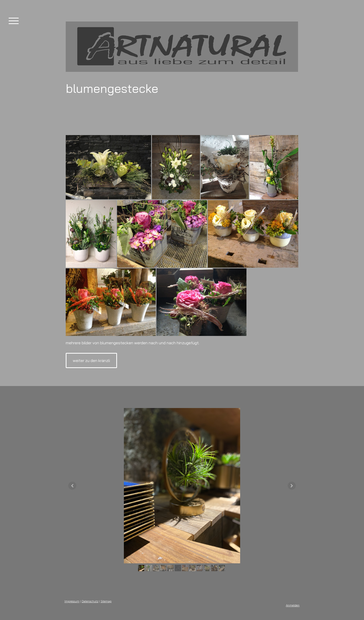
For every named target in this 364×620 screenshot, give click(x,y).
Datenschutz (90, 601)
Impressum (72, 601)
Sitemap (106, 601)
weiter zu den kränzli (91, 360)
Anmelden (293, 605)
